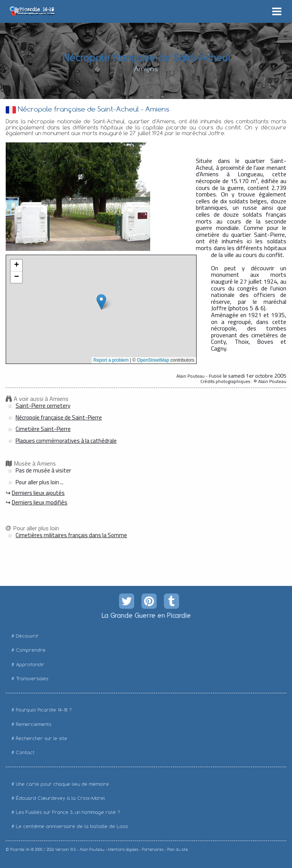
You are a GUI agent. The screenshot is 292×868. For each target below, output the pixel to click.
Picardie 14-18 (22, 850)
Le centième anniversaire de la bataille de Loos (72, 826)
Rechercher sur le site (42, 738)
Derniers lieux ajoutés (38, 493)
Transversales (32, 679)
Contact (25, 752)
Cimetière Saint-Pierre (43, 429)
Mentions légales (123, 850)
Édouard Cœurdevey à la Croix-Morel (60, 798)
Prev (16, 196)
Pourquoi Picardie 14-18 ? (44, 710)
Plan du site (178, 850)
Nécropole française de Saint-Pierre (59, 417)
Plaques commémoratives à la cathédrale (66, 441)
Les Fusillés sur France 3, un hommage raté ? (68, 812)
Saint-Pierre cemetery (43, 406)
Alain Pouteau (92, 850)
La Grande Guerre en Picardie (146, 615)
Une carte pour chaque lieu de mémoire (63, 784)
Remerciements (34, 724)
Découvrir (27, 636)
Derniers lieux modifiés (40, 502)
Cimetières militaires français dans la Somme (71, 535)
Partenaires (153, 850)
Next (140, 196)
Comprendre (31, 650)
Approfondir (30, 665)
